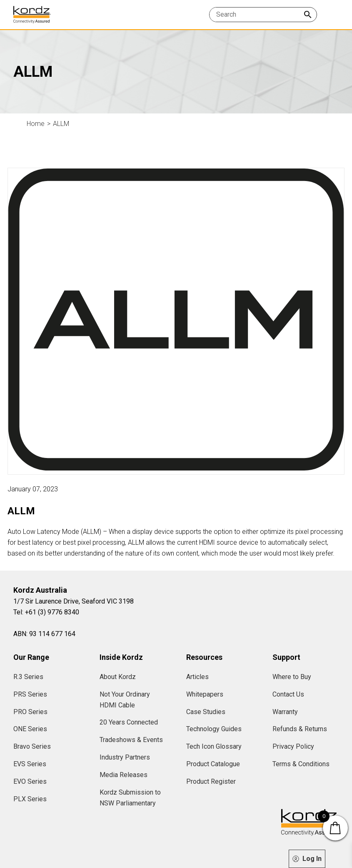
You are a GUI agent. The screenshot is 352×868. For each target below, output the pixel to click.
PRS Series (30, 694)
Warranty (285, 712)
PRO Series (30, 712)
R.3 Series (28, 677)
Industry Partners (125, 757)
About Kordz (118, 677)
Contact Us (288, 694)
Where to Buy (292, 677)
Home (36, 124)
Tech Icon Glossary (214, 746)
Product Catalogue (213, 764)
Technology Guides (214, 729)
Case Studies (206, 712)
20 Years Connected (129, 722)
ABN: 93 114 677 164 (44, 634)
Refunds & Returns (300, 729)
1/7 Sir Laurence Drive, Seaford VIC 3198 (74, 601)
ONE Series (30, 729)
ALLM (61, 124)
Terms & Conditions (301, 764)
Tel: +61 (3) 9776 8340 (46, 612)
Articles (197, 677)
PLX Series (30, 799)
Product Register (211, 781)
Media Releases (124, 775)
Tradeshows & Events (131, 740)
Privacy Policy (293, 746)
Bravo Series (32, 746)
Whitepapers (205, 694)
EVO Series (30, 781)
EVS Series (30, 764)
